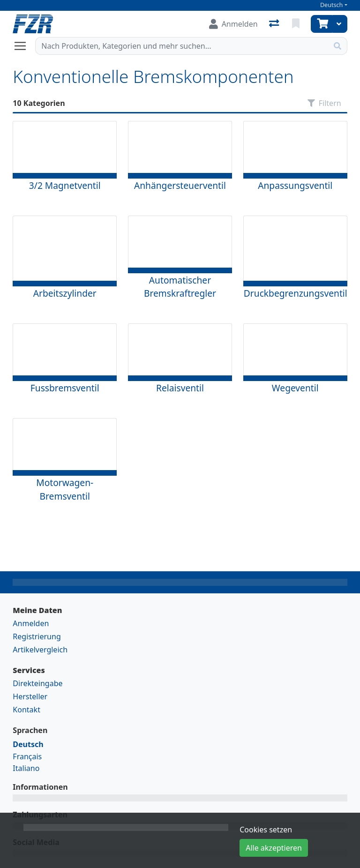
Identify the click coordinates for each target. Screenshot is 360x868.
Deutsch (332, 5)
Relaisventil (180, 388)
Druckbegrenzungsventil (296, 293)
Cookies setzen (266, 830)
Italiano (26, 768)
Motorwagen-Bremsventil (65, 489)
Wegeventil (295, 388)
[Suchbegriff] (182, 46)
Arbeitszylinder (65, 293)
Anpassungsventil (295, 185)
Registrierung (37, 636)
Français (27, 756)
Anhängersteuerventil (180, 185)
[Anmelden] (233, 24)
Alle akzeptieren (274, 848)
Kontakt (26, 710)
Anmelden (31, 623)
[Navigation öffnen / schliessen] (24, 46)
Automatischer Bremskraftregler (180, 287)
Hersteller (30, 696)
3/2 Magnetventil (65, 185)
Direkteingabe (37, 683)
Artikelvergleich (40, 650)
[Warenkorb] (322, 24)
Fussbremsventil (65, 388)
